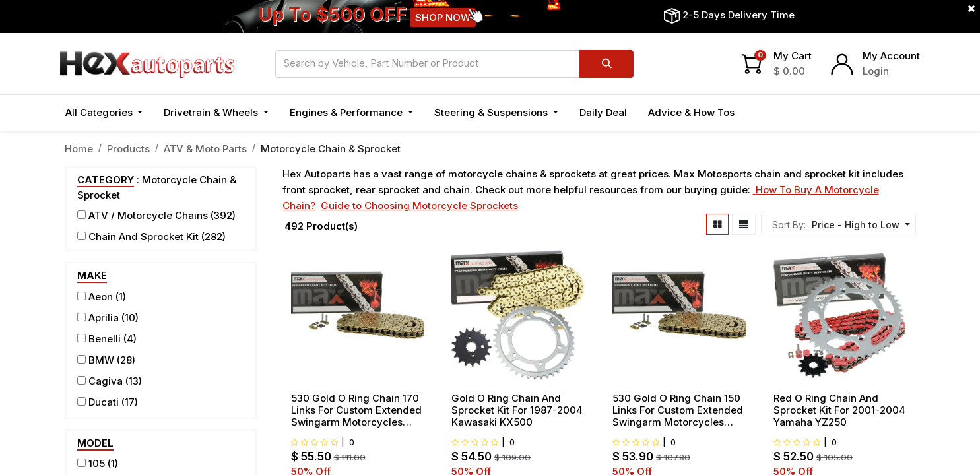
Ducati (104, 402)
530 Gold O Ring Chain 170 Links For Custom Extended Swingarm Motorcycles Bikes (356, 410)
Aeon (101, 297)
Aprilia (104, 318)
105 (97, 463)
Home (79, 149)
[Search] (606, 64)
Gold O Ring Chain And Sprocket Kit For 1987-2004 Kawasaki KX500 (517, 410)
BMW (101, 360)
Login (876, 71)
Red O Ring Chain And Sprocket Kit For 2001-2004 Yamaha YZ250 (839, 410)
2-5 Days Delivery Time (738, 15)
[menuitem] (603, 113)
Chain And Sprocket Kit (144, 237)
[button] (859, 225)
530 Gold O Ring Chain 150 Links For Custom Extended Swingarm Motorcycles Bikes (678, 410)
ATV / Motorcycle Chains (148, 215)
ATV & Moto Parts (205, 149)
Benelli (105, 339)
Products (128, 149)
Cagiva (106, 381)
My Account (891, 56)
